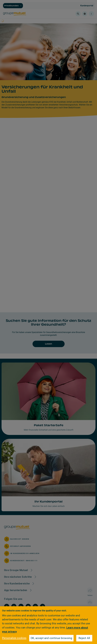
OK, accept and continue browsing (51, 638)
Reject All (84, 638)
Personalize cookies (14, 638)
